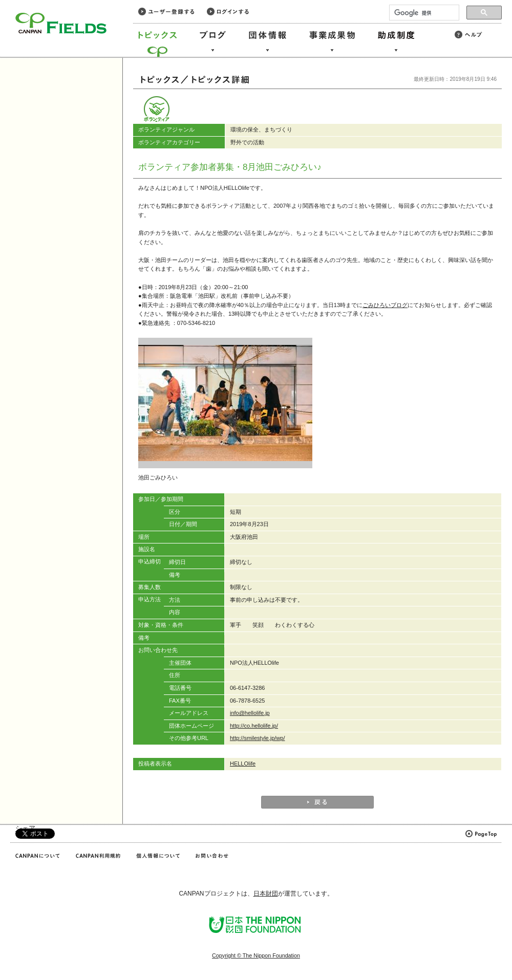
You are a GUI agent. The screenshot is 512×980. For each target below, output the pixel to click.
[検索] (423, 13)
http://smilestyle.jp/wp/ (257, 738)
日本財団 (266, 894)
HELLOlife (243, 764)
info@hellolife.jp (250, 713)
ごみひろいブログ (385, 305)
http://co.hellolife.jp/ (254, 726)
